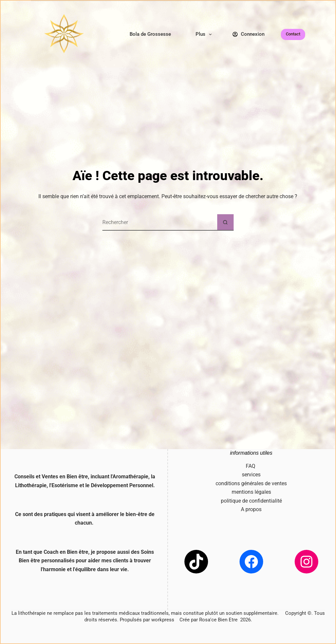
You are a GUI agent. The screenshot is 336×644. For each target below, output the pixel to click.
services (251, 475)
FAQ (251, 466)
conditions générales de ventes (251, 483)
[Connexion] (249, 34)
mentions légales (251, 492)
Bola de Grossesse (150, 34)
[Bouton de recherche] (225, 222)
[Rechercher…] (160, 222)
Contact (293, 34)
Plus (205, 34)
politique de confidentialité (251, 501)
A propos (251, 509)
